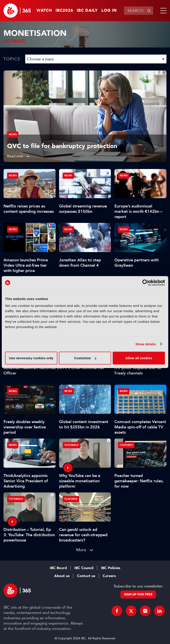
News (13, 134)
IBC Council (84, 568)
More (81, 550)
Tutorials (71, 445)
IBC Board (58, 568)
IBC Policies (111, 568)
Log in (109, 11)
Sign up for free (138, 594)
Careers (109, 576)
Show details (146, 344)
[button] (162, 11)
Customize (85, 358)
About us (62, 576)
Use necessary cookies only (31, 358)
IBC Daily (87, 11)
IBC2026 (64, 11)
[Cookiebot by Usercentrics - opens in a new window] (146, 283)
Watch (44, 11)
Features (126, 445)
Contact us (86, 576)
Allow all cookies (139, 358)
